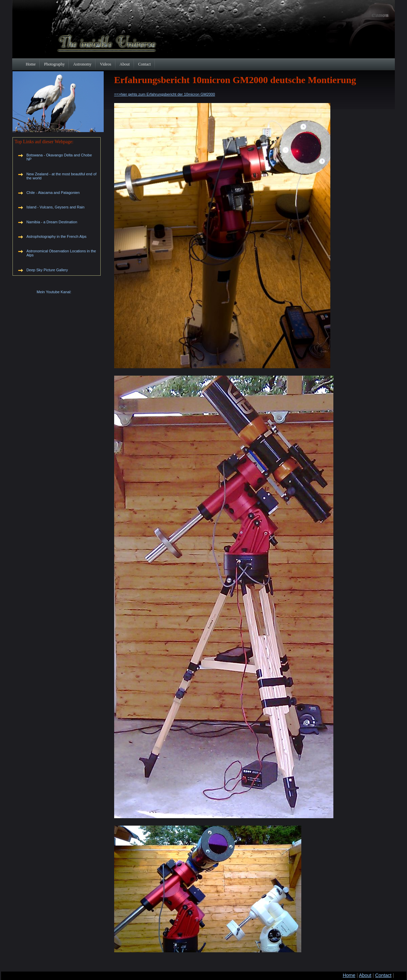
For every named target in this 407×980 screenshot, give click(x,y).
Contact (383, 975)
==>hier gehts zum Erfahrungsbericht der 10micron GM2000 (165, 94)
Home (349, 975)
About (365, 975)
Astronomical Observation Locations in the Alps (61, 253)
